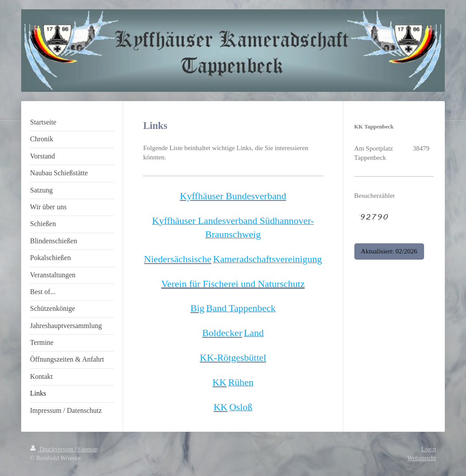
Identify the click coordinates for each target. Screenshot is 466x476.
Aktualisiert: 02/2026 (389, 251)
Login (429, 449)
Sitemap (88, 449)
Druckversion (52, 449)
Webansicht (422, 458)
